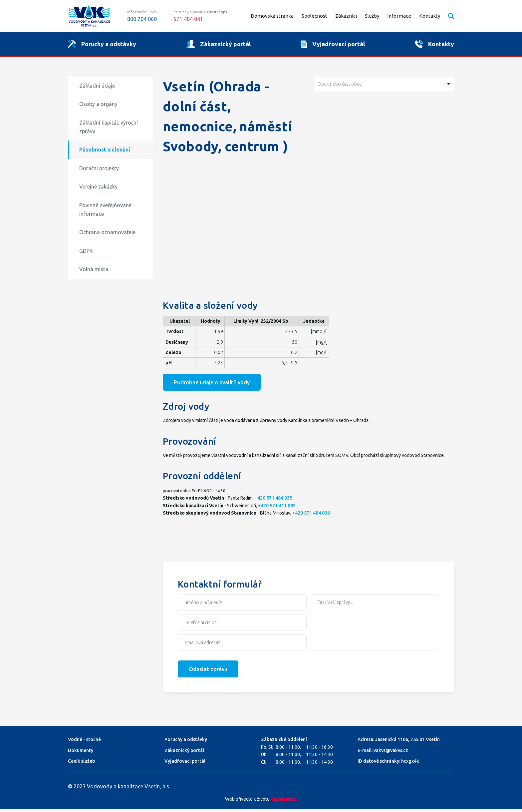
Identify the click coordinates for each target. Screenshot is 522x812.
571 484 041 (188, 19)
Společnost (314, 16)
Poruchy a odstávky (186, 742)
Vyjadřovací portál (185, 764)
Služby (372, 16)
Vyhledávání (451, 16)
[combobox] (384, 87)
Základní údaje (97, 88)
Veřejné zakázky (98, 190)
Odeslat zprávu (208, 672)
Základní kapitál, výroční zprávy (109, 130)
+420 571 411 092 (277, 508)
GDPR (86, 253)
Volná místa (94, 272)
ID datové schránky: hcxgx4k (388, 764)
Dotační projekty (99, 171)
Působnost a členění (105, 152)
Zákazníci (346, 16)
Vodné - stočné (84, 742)
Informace (399, 16)
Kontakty (430, 16)
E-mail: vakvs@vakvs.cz (383, 753)
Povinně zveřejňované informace (105, 212)
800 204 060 (142, 19)
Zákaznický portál (184, 753)
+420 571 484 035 (273, 501)
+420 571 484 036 (311, 516)
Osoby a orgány (98, 107)
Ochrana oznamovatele (107, 235)
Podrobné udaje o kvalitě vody (212, 385)
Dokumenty (81, 753)
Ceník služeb (81, 764)
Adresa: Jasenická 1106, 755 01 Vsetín (399, 742)
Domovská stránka (272, 16)
